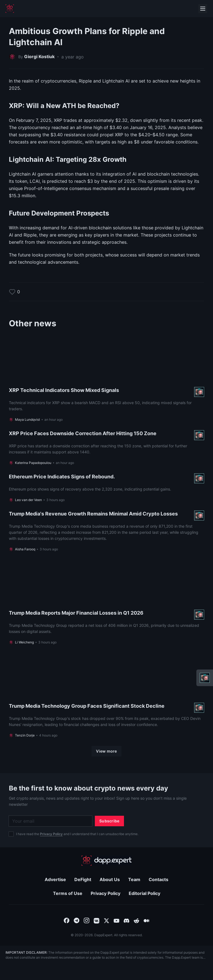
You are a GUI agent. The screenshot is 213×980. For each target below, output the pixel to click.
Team (134, 879)
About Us (110, 879)
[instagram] (87, 920)
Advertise (55, 879)
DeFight (83, 879)
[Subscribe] (109, 821)
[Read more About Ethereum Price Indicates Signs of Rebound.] (106, 488)
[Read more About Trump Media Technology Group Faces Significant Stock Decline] (106, 695)
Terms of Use (68, 893)
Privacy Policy (51, 834)
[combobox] (67, 920)
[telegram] (77, 920)
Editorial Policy (144, 893)
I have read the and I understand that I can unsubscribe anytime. (77, 834)
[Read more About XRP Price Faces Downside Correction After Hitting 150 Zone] (106, 448)
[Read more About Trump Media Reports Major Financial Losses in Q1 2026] (106, 602)
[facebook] (67, 920)
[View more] (106, 751)
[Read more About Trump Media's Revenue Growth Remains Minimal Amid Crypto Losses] (106, 531)
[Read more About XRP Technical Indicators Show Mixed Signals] (106, 379)
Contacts (159, 879)
